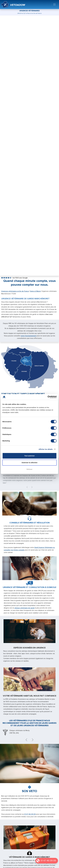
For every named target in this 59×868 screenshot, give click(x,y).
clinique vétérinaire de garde (25, 608)
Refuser (29, 469)
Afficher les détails (46, 449)
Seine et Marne (35, 291)
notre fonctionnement (29, 336)
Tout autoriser (29, 456)
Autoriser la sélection (30, 463)
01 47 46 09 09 (48, 861)
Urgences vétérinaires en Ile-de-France (15, 291)
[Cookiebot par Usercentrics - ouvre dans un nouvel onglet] (48, 397)
